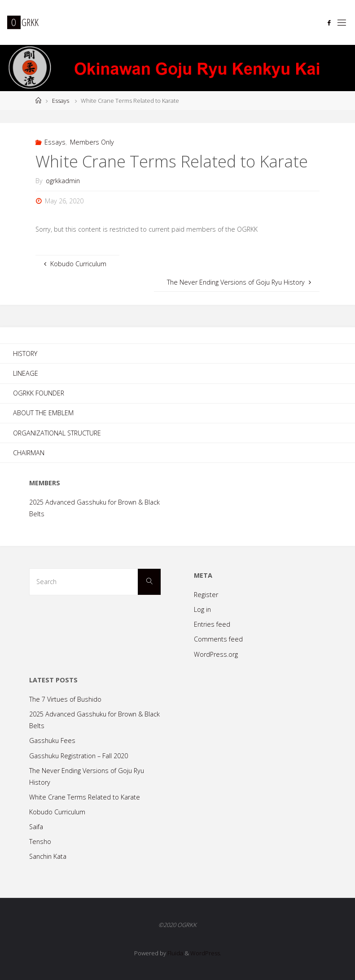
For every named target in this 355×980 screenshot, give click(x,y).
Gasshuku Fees (52, 740)
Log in (202, 609)
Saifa (36, 827)
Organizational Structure (57, 433)
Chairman (29, 453)
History (25, 354)
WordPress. (206, 953)
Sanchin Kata (48, 856)
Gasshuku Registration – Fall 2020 (79, 756)
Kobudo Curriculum (57, 812)
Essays (61, 101)
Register (206, 595)
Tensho (40, 842)
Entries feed (212, 624)
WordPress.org (216, 654)
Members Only (92, 142)
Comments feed (218, 639)
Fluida (175, 953)
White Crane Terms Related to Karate (85, 797)
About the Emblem (43, 413)
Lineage (26, 373)
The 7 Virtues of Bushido (65, 699)
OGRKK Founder (39, 393)
